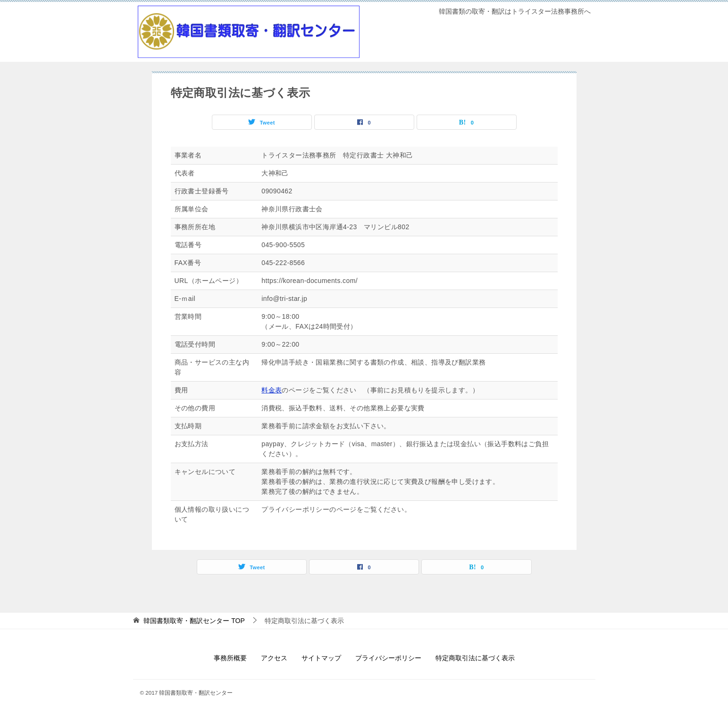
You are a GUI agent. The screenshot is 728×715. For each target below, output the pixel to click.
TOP (194, 621)
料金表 (272, 390)
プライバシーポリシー (388, 658)
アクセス (274, 658)
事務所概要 (230, 658)
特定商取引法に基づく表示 (475, 658)
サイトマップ (321, 658)
